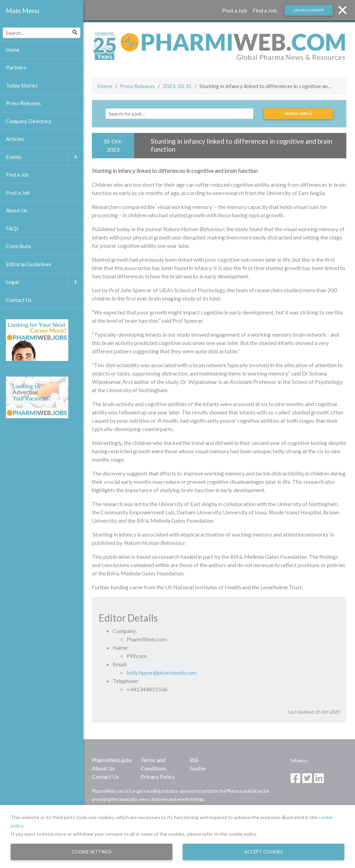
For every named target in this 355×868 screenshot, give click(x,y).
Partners (16, 67)
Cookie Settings (92, 852)
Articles (15, 139)
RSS (194, 760)
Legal (45, 282)
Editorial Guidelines (29, 264)
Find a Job (265, 10)
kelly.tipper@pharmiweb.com (162, 672)
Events (45, 157)
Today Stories (22, 85)
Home (105, 86)
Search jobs (298, 113)
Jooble (198, 768)
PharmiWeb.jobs (112, 760)
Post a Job (235, 10)
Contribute (19, 246)
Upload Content (309, 10)
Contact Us (105, 777)
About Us (103, 768)
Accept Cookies (264, 852)
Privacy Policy (158, 777)
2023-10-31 (177, 86)
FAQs (12, 228)
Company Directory (29, 121)
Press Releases (137, 86)
